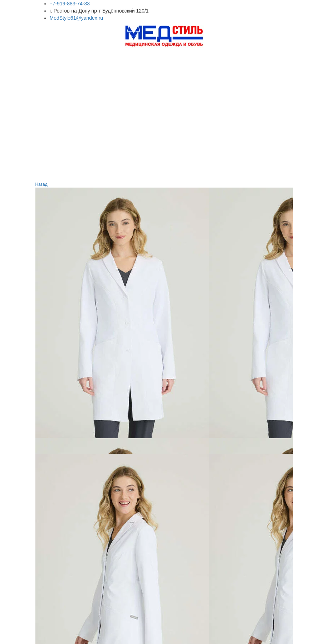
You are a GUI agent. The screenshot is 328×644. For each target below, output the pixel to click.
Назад (42, 184)
